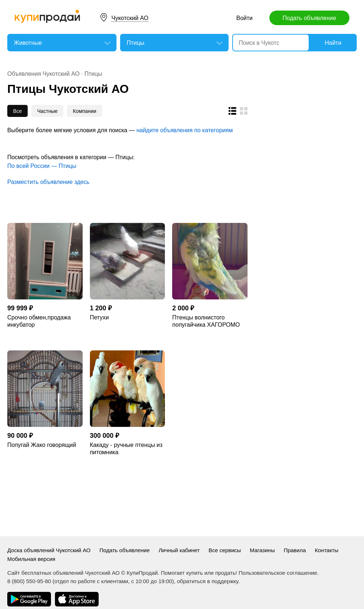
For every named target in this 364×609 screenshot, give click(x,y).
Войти (244, 18)
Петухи (99, 317)
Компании (84, 111)
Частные (47, 111)
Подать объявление (309, 18)
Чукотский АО (130, 18)
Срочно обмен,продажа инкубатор (39, 321)
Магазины (262, 550)
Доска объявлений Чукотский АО (49, 550)
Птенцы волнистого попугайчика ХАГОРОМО (206, 321)
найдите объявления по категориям (185, 130)
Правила (295, 550)
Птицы (93, 74)
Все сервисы (225, 550)
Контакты (327, 550)
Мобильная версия (31, 559)
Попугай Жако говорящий (42, 445)
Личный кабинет (179, 550)
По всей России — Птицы (42, 166)
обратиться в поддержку (207, 581)
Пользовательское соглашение (278, 573)
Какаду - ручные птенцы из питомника (126, 449)
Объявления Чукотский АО (43, 74)
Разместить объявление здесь (48, 182)
